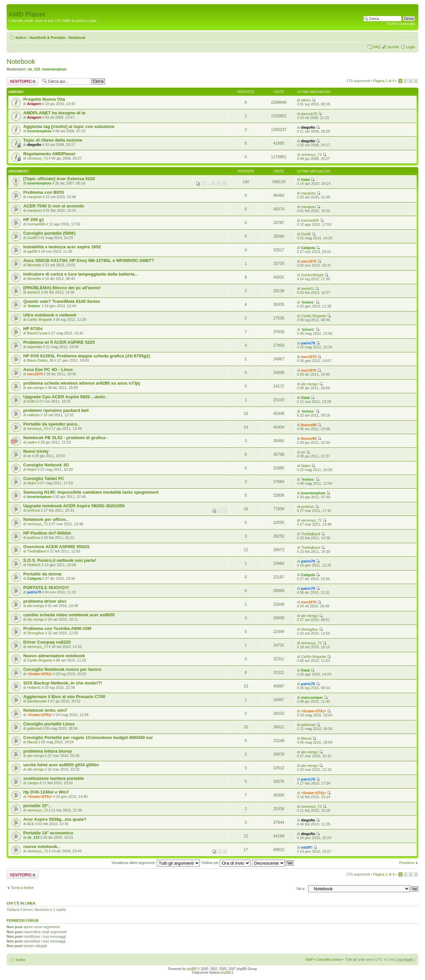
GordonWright (312, 275)
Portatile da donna (42, 574)
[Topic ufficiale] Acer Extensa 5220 (59, 179)
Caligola (308, 248)
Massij (32, 742)
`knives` (34, 306)
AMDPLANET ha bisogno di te (54, 113)
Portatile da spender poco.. (51, 424)
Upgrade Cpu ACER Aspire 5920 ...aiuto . (65, 397)
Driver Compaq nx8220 (47, 642)
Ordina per (226, 863)
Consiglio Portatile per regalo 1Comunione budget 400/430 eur (88, 737)
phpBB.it (227, 973)
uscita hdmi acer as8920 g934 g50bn (61, 765)
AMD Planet (27, 14)
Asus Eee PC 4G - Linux (48, 369)
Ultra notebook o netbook (50, 315)
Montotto (34, 265)
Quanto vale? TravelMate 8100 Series (62, 301)
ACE (31, 824)
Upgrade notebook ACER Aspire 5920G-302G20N (74, 506)
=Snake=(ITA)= (40, 674)
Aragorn (34, 104)
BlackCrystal (37, 333)
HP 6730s (33, 329)
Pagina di (384, 81)
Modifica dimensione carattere (410, 36)
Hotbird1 (34, 565)
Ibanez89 (308, 425)
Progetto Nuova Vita (44, 99)
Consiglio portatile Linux (49, 724)
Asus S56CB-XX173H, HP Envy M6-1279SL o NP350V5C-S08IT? (89, 260)
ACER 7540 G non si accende (54, 206)
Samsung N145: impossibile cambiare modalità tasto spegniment (91, 492)
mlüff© (307, 847)
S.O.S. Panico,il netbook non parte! (60, 560)
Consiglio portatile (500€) (49, 233)
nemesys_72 (38, 158)
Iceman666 (36, 224)
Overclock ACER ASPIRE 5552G (56, 547)
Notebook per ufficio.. (46, 519)
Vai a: (301, 889)
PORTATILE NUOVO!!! (46, 588)
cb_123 (34, 69)
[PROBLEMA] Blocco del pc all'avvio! (62, 288)
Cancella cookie (329, 959)
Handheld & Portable (47, 38)
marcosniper (312, 697)
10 (224, 184)
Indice (21, 38)
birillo (32, 401)
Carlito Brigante (40, 319)
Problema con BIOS (44, 192)
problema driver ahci (45, 601)
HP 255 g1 (34, 220)
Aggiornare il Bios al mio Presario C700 (64, 697)
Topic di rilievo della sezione (53, 140)
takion (306, 100)
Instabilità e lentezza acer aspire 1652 (62, 247)
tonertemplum (54, 69)
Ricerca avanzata (401, 24)
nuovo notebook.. (42, 847)
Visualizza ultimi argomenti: (156, 863)
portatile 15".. (37, 806)
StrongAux (36, 633)
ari (29, 456)
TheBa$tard (310, 534)
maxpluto (35, 197)
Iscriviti (393, 47)
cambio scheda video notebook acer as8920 (69, 615)
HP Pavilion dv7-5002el (47, 533)
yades (32, 442)
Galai (305, 180)
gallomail (34, 728)
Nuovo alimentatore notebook (54, 656)
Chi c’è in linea (21, 903)
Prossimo (407, 863)
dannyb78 (309, 114)
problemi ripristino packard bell (56, 410)
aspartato (35, 347)
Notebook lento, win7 (45, 710)
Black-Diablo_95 (41, 360)
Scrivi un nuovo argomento (23, 81)
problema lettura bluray (48, 751)
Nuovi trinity (36, 451)
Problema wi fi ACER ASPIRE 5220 (59, 342)
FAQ (377, 47)
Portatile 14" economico (48, 833)
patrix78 (308, 343)
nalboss (34, 415)
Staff (309, 959)
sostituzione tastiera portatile (54, 778)
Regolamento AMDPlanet (49, 154)
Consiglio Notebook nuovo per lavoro (62, 669)
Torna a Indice (22, 888)
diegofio (308, 127)
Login (411, 47)
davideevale (37, 701)
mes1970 (309, 261)
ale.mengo (36, 388)
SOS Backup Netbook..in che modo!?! (63, 683)
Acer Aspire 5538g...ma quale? (55, 819)
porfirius (34, 510)
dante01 (34, 292)
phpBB (192, 969)
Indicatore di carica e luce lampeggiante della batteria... (81, 274)
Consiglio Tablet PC (44, 479)
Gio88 (32, 238)
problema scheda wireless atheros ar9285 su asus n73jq (82, 383)
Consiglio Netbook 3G (46, 465)
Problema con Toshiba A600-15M (57, 628)
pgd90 (32, 251)
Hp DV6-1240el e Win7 (46, 792)
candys (33, 783)
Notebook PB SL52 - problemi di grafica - (66, 438)
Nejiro (32, 469)
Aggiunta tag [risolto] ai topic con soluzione (69, 126)
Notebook (77, 38)
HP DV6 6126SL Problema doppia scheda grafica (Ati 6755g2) (87, 356)
